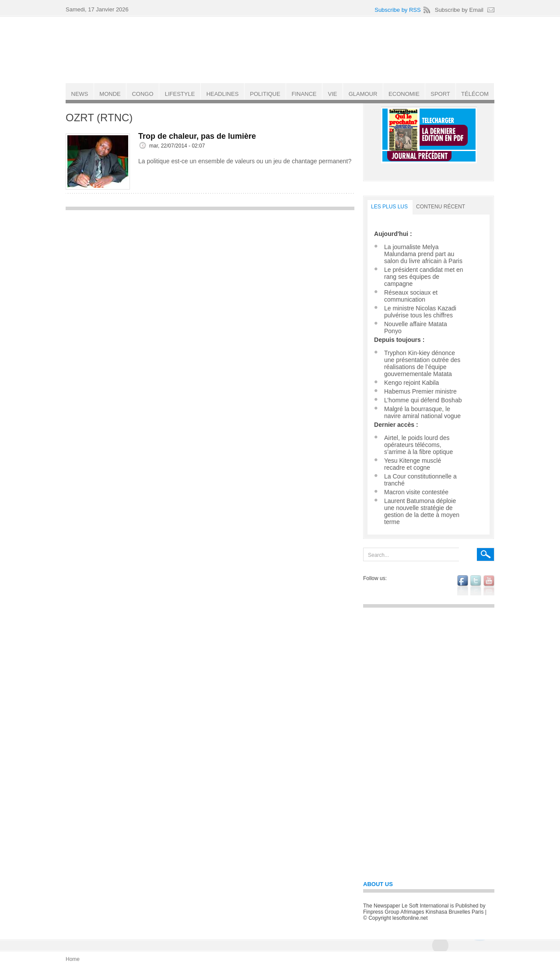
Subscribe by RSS (398, 10)
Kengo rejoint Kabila (411, 383)
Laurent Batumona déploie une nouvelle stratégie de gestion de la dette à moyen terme (422, 511)
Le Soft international (281, 49)
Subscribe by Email (459, 10)
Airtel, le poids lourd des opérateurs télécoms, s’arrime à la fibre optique (418, 445)
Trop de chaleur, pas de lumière (197, 136)
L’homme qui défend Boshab (423, 400)
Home (73, 959)
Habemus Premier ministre (420, 391)
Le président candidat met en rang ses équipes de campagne (424, 277)
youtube (489, 585)
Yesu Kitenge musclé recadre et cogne (413, 464)
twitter (476, 585)
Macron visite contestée (416, 492)
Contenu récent (441, 207)
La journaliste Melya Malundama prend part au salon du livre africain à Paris (423, 254)
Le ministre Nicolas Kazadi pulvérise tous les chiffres (420, 312)
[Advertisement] (210, 276)
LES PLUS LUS (389, 207)
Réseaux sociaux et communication (411, 296)
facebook (463, 585)
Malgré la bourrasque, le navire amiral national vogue (422, 412)
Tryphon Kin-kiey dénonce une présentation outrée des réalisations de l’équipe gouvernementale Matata (422, 363)
